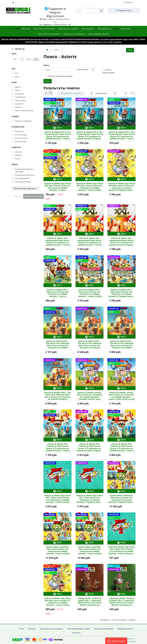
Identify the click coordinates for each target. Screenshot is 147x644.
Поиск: (47, 65)
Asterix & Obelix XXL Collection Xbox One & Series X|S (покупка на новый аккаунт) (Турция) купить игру (89, 447)
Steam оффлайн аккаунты (99, 34)
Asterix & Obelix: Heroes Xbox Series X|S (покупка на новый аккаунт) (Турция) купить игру (89, 396)
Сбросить (17, 196)
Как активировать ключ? (79, 629)
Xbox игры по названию (68, 29)
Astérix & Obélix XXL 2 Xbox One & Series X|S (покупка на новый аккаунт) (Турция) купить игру (121, 293)
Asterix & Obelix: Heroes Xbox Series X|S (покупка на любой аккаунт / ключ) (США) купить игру (121, 396)
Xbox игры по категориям (44, 29)
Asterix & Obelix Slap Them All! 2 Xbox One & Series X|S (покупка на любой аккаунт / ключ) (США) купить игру (57, 499)
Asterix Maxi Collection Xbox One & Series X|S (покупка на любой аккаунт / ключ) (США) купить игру (58, 550)
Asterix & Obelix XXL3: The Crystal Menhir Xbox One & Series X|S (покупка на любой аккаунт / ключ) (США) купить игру (57, 135)
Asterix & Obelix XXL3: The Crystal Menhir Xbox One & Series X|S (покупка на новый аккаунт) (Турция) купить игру (90, 135)
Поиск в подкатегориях (108, 71)
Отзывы (32, 629)
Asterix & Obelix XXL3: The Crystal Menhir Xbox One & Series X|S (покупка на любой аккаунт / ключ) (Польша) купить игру (121, 135)
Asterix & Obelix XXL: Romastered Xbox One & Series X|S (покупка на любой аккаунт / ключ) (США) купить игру (57, 241)
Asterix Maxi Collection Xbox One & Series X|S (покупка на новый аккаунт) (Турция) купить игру (121, 499)
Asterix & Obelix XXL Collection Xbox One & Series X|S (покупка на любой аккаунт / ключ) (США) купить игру (121, 447)
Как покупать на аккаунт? (52, 629)
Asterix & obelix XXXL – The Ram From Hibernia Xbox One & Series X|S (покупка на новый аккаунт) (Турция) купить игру (89, 344)
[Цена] (16, 59)
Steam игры (126, 29)
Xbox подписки (88, 29)
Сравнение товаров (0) (71, 93)
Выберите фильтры (34, 196)
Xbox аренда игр (104, 29)
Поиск (56, 50)
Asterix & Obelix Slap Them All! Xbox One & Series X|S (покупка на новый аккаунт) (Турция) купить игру (121, 187)
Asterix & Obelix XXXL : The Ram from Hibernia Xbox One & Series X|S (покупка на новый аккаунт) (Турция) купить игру (57, 396)
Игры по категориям (104, 629)
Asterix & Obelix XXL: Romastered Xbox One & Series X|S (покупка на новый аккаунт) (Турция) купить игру (121, 241)
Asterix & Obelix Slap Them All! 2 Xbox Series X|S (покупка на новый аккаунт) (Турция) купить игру (90, 499)
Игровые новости (125, 629)
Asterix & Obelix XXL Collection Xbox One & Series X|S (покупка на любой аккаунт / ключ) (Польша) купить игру (58, 447)
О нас (21, 629)
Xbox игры (26, 29)
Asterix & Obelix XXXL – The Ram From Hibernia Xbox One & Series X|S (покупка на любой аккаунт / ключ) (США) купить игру (121, 344)
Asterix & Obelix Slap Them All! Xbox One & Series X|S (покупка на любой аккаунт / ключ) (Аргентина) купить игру (57, 187)
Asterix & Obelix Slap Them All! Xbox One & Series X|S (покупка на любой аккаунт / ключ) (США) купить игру (90, 187)
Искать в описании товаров (59, 76)
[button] (116, 641)
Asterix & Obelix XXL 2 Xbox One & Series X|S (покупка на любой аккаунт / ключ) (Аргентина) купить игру (57, 293)
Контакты (76, 633)
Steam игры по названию (74, 34)
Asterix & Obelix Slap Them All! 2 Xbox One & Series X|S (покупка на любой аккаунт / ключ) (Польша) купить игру (121, 550)
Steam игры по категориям (49, 34)
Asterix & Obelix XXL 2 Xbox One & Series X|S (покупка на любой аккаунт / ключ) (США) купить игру (89, 293)
